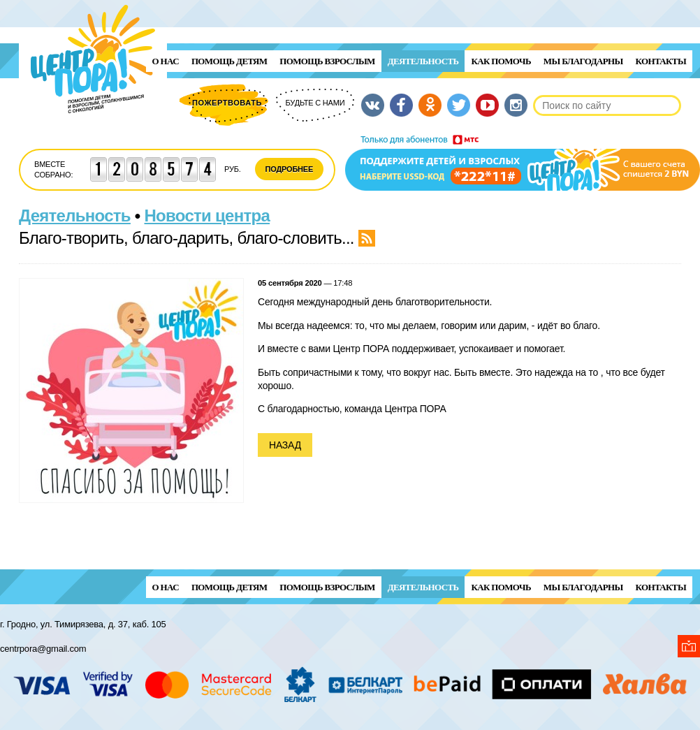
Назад (285, 445)
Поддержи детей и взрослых (523, 163)
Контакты (661, 61)
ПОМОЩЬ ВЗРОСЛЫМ (327, 61)
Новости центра (207, 216)
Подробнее (290, 169)
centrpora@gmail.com (43, 649)
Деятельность (423, 61)
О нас (166, 61)
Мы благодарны (583, 61)
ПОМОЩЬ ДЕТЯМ (229, 61)
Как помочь (501, 61)
